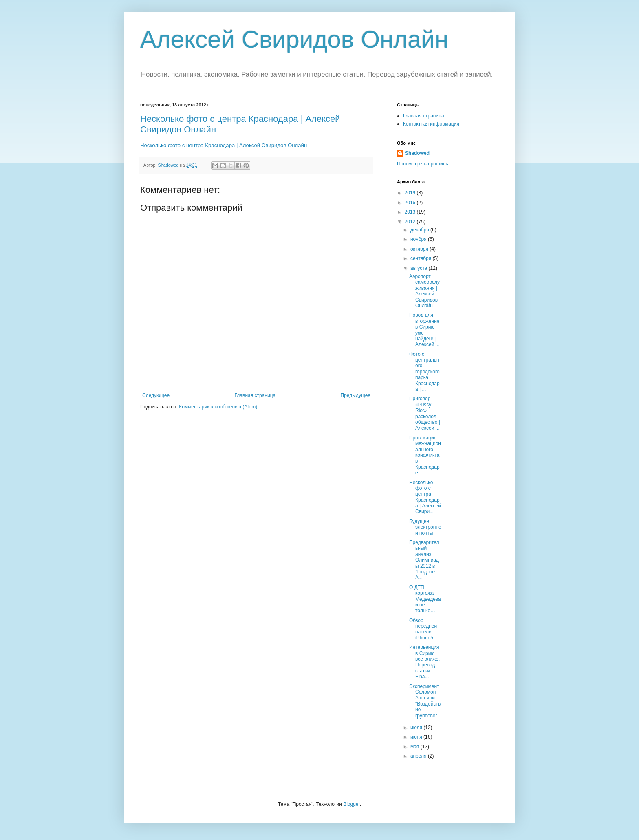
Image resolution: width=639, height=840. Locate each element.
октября (420, 249)
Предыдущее (356, 395)
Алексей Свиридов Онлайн (294, 39)
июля (417, 728)
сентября (422, 258)
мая (415, 747)
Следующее (156, 395)
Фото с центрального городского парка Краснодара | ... (424, 372)
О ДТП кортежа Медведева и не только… (425, 599)
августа (420, 268)
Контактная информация (431, 124)
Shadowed (417, 153)
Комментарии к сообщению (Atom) (218, 407)
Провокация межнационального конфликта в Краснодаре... (425, 455)
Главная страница (255, 395)
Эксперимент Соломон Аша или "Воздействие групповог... (425, 701)
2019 (411, 193)
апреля (419, 756)
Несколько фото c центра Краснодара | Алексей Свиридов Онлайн (224, 145)
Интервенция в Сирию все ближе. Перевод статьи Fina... (424, 662)
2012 (411, 222)
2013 (411, 212)
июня (417, 737)
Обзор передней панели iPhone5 (423, 629)
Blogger (351, 804)
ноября (419, 239)
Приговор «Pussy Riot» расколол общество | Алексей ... (425, 413)
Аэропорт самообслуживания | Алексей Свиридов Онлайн (424, 291)
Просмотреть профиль (423, 164)
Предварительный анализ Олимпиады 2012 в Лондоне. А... (424, 560)
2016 (411, 203)
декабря (420, 230)
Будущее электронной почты (425, 527)
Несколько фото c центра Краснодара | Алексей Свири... (425, 497)
